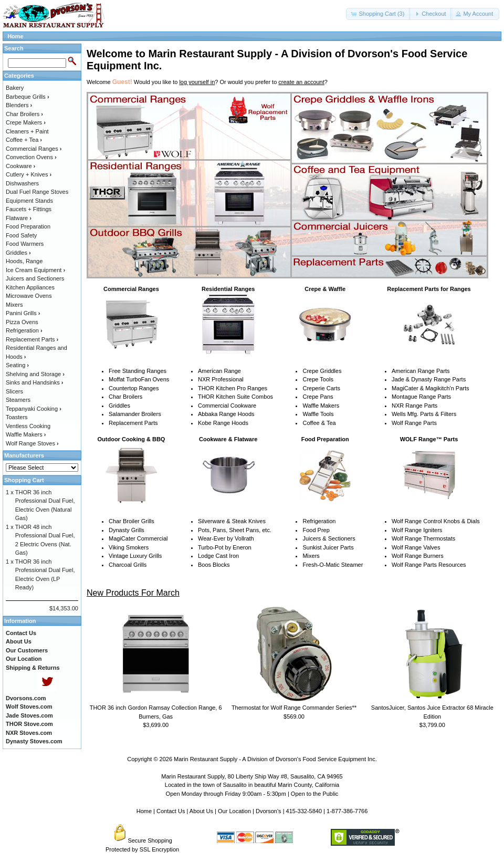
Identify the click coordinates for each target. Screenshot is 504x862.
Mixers (311, 556)
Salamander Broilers (135, 414)
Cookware (20, 166)
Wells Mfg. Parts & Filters (424, 414)
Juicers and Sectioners (35, 278)
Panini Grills (23, 313)
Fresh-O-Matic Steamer (333, 565)
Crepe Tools (318, 379)
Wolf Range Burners (418, 556)
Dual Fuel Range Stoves (37, 192)
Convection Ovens (31, 157)
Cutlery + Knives (29, 174)
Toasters (17, 417)
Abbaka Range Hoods (226, 414)
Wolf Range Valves (416, 547)
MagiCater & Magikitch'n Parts (430, 388)
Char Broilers (125, 397)
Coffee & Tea (319, 423)
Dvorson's (269, 811)
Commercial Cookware (227, 406)
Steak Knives (249, 521)
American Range (219, 371)
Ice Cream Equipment (35, 270)
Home (15, 36)
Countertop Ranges (134, 388)
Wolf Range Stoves (32, 443)
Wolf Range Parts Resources (429, 565)
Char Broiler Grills (132, 521)
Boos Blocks (214, 565)
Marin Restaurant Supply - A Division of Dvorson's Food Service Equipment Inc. (275, 759)
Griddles (119, 406)
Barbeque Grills (28, 97)
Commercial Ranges (34, 149)
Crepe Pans (318, 397)
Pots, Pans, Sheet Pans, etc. (235, 530)
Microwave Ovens (29, 296)
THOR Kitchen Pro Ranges (233, 388)
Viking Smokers (129, 547)
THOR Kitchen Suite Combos (235, 397)
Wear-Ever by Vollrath (226, 538)
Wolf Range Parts (414, 423)
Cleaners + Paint (27, 131)
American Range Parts (421, 371)
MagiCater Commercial (138, 538)
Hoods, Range (24, 261)
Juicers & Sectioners (329, 538)
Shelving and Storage (35, 374)
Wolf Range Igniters (417, 530)
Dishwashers (22, 183)
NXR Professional (221, 379)
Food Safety (21, 235)
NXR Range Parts (414, 406)
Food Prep (316, 530)
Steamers (18, 400)
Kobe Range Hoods (223, 423)
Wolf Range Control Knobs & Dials (436, 521)
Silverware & (214, 521)
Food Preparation (28, 226)
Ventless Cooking (28, 426)
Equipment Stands (29, 201)
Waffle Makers (321, 406)
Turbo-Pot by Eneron (225, 547)
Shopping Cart (24, 480)
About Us (201, 811)
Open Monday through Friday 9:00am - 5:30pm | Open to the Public (252, 794)
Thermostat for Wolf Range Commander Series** (294, 708)
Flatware (19, 218)
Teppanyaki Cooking (34, 409)
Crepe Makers (26, 122)
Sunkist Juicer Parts (328, 547)
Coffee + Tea (24, 140)
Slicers (14, 391)
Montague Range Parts (421, 397)
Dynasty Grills (127, 530)
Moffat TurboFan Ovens (139, 379)
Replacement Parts (133, 423)
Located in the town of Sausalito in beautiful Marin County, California (252, 785)
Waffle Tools (318, 414)
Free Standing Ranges (138, 371)
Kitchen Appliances (30, 287)
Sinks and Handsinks (34, 382)
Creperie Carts (321, 388)
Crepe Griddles (322, 371)
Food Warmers (25, 244)
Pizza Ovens (22, 322)
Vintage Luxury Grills (135, 556)
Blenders (19, 105)
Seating (17, 365)
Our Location (234, 811)
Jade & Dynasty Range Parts (429, 379)
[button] (378, 14)
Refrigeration (319, 521)
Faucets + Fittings (29, 209)
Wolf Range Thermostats (423, 538)
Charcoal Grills (128, 565)
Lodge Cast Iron (218, 556)
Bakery (15, 88)
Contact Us (171, 811)
